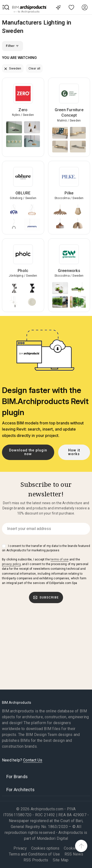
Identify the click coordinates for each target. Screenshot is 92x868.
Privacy (20, 848)
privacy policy (11, 564)
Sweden (13, 68)
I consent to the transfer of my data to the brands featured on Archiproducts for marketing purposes (46, 548)
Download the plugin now (28, 452)
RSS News (74, 854)
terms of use (59, 559)
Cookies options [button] (45, 848)
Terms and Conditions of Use (34, 854)
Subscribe (46, 597)
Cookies (71, 848)
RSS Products (36, 860)
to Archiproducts (27, 12)
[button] (6, 7)
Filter (12, 46)
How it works (74, 452)
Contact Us (33, 760)
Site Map (61, 860)
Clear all (34, 68)
